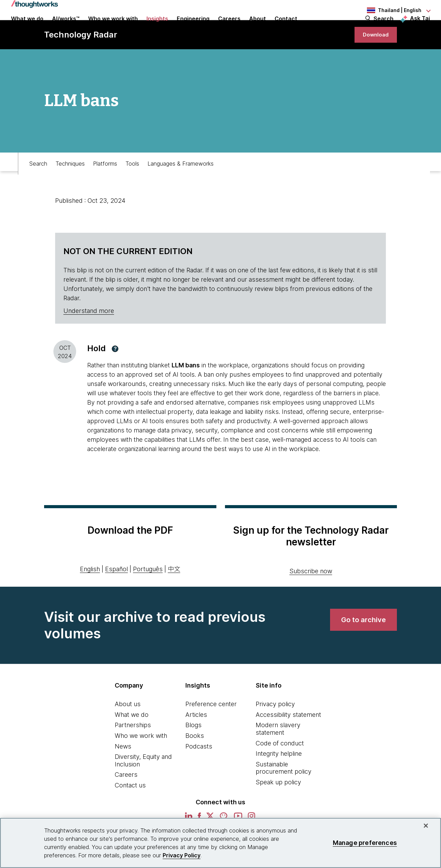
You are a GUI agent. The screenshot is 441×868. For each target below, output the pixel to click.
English (90, 593)
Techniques (70, 185)
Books (195, 760)
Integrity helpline (279, 778)
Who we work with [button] (113, 28)
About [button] (258, 28)
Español (116, 593)
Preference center (211, 728)
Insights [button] (157, 28)
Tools (132, 185)
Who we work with (141, 760)
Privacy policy (275, 728)
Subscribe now (311, 595)
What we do (132, 739)
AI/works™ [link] (66, 28)
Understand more (89, 335)
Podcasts (199, 770)
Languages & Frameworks (181, 185)
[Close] (426, 826)
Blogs (193, 749)
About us (128, 728)
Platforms (105, 185)
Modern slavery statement (278, 753)
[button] (115, 373)
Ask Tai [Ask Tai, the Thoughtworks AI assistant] (420, 28)
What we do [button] (27, 28)
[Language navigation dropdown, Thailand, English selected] (392, 10)
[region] (220, 843)
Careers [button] (229, 28)
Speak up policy (278, 807)
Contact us (130, 810)
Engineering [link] (193, 28)
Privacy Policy (182, 855)
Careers (126, 799)
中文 (174, 593)
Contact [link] (286, 28)
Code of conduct (280, 767)
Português (148, 593)
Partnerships (133, 749)
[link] (373, 56)
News (123, 770)
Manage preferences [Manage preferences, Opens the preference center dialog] (365, 843)
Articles (196, 739)
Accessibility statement (288, 739)
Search (383, 28)
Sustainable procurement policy (284, 792)
